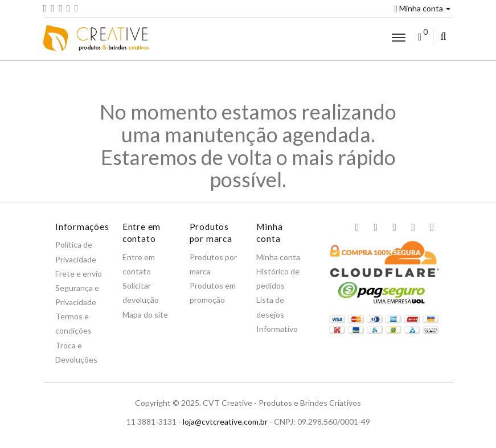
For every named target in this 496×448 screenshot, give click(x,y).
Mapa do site (145, 315)
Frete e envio (79, 274)
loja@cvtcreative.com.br (225, 422)
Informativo (277, 329)
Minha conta (422, 8)
